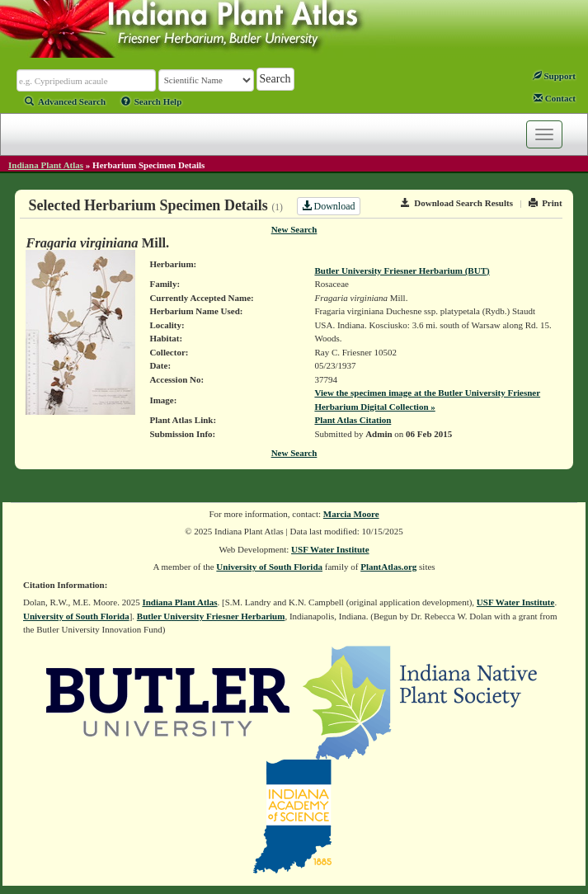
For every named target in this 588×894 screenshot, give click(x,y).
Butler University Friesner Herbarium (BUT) (402, 271)
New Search (294, 229)
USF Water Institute (330, 549)
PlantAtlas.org (388, 567)
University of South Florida (269, 567)
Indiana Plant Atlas (46, 165)
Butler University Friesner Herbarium (211, 616)
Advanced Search (65, 101)
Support (554, 76)
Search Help (152, 101)
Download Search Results (457, 203)
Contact (555, 98)
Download (329, 206)
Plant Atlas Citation (353, 420)
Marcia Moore (351, 514)
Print (546, 203)
